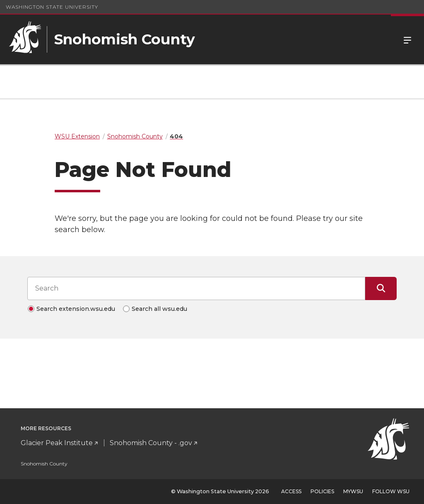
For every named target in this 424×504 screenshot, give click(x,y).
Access (291, 491)
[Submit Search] (381, 288)
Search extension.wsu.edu (76, 309)
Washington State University (52, 7)
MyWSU (353, 491)
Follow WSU (391, 491)
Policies (322, 491)
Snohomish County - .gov (151, 443)
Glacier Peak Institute (57, 443)
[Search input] (196, 288)
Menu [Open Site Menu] (407, 39)
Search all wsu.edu (159, 309)
